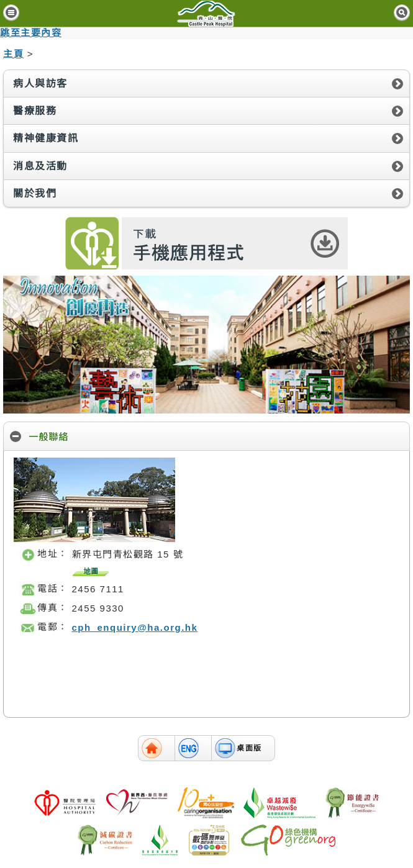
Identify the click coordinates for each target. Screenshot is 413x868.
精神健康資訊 (46, 138)
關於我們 (35, 193)
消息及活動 (40, 166)
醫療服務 (35, 111)
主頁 (13, 54)
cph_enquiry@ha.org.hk (135, 627)
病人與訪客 (40, 84)
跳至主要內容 (31, 33)
